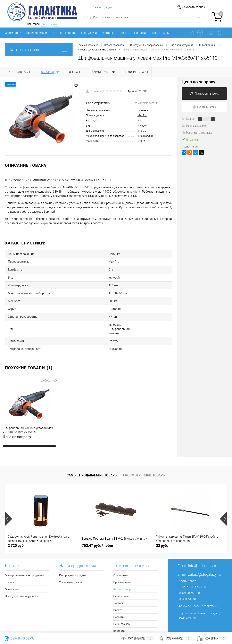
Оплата (124, 33)
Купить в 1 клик (204, 107)
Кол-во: (191, 119)
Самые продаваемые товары (92, 456)
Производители (36, 33)
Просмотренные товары (144, 456)
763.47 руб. (97, 526)
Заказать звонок (194, 7)
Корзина (212, 638)
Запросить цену (204, 93)
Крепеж (10, 563)
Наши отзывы (160, 33)
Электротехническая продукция (24, 556)
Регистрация (103, 7)
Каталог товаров (63, 33)
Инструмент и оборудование (22, 577)
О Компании (13, 33)
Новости (140, 33)
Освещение (12, 570)
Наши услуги (88, 33)
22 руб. (162, 526)
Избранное (175, 638)
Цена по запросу (17, 420)
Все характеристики (146, 103)
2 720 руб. (16, 526)
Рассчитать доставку (197, 132)
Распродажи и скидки (72, 556)
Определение (49, 24)
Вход (89, 7)
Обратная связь (20, 638)
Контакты (119, 612)
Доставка (108, 33)
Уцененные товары (71, 563)
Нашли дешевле (194, 126)
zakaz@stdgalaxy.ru (204, 555)
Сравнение (138, 638)
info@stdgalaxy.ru (203, 547)
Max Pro (142, 115)
